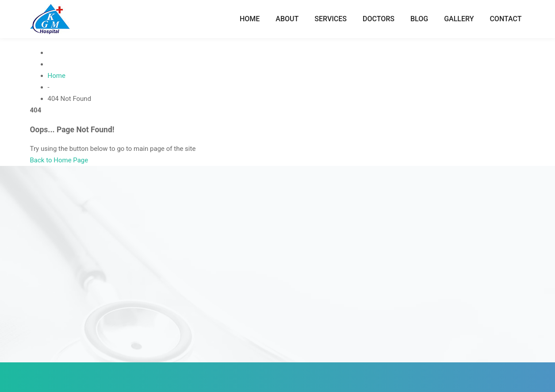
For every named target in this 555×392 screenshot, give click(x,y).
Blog (419, 19)
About (287, 19)
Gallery (459, 19)
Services (331, 19)
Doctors (379, 19)
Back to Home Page (59, 160)
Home (250, 19)
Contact (505, 19)
